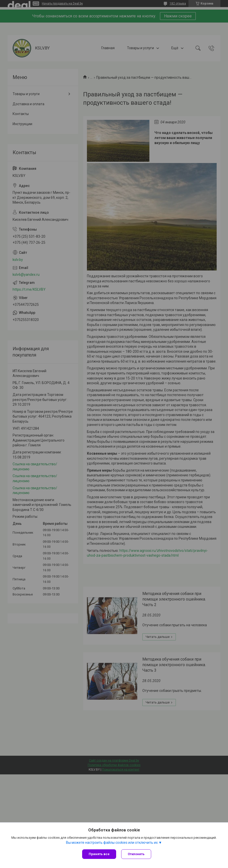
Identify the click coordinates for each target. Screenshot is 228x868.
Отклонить (136, 854)
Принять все (99, 854)
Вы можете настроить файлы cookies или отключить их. (112, 843)
